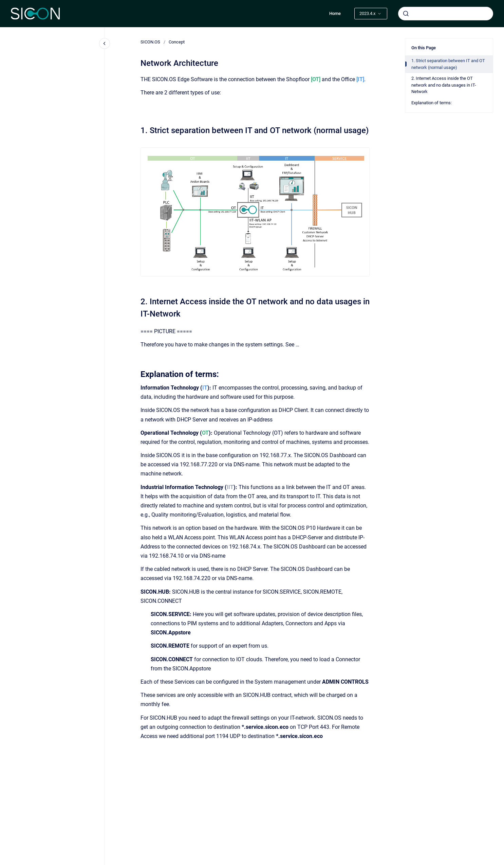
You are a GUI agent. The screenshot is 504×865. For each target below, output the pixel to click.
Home (335, 13)
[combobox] (446, 14)
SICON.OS (150, 42)
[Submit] (406, 14)
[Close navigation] (105, 43)
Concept (177, 42)
